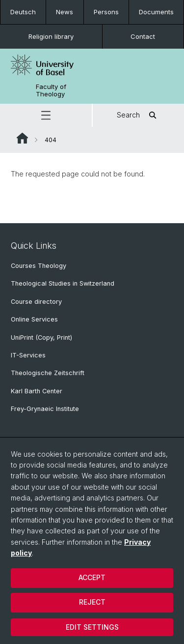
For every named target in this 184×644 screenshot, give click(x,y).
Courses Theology (39, 266)
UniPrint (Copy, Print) (41, 337)
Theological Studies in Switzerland (63, 283)
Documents (156, 12)
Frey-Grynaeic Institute (45, 409)
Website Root (22, 138)
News (65, 12)
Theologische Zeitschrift (48, 373)
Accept (92, 577)
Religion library (51, 36)
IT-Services (28, 355)
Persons (106, 12)
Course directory (36, 302)
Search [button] (138, 115)
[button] (46, 115)
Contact (143, 36)
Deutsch (23, 12)
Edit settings (92, 627)
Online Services (34, 319)
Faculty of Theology (51, 90)
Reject (92, 602)
